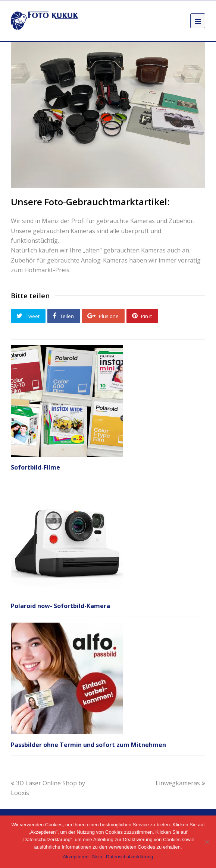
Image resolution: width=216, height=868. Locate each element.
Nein (97, 857)
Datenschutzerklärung (129, 857)
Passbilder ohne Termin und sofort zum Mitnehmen (88, 745)
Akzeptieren (76, 857)
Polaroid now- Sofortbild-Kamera (60, 606)
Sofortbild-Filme (35, 467)
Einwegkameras (180, 783)
